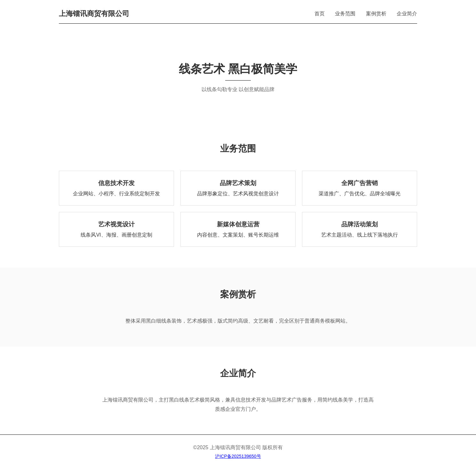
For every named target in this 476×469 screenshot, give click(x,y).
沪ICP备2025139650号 (238, 456)
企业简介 (407, 14)
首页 (320, 14)
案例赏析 (376, 14)
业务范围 (345, 14)
